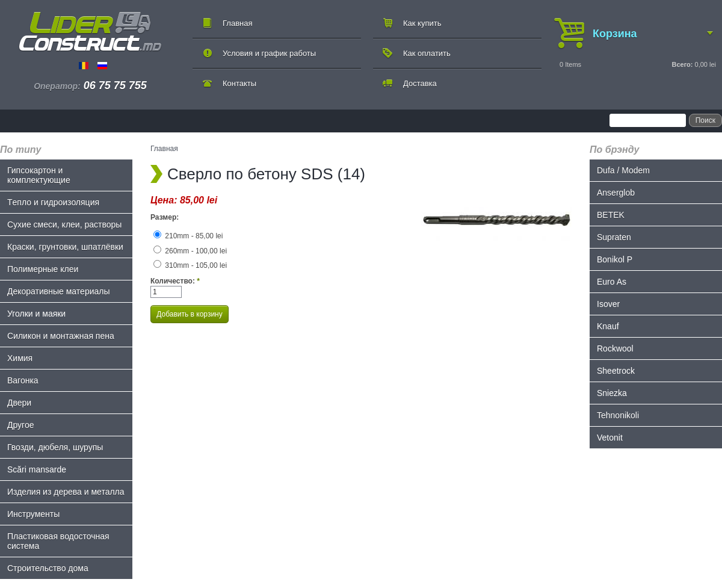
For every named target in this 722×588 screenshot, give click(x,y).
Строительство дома (48, 568)
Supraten (614, 237)
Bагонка (23, 380)
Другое (20, 425)
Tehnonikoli (618, 415)
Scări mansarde (37, 469)
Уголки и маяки (36, 314)
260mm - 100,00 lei (190, 251)
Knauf (608, 326)
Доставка (420, 83)
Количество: (175, 281)
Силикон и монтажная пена (61, 336)
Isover (608, 304)
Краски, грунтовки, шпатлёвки (65, 247)
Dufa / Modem (623, 170)
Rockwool (615, 348)
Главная (237, 23)
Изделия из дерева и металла (66, 492)
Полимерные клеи (43, 269)
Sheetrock (616, 371)
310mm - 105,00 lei (190, 265)
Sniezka (612, 393)
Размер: (165, 217)
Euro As (612, 282)
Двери (19, 403)
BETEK (611, 215)
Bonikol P (615, 259)
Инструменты (33, 514)
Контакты (239, 83)
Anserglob (616, 193)
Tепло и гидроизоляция (53, 202)
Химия (20, 358)
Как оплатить (427, 53)
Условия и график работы (269, 53)
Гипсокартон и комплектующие (39, 175)
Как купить (422, 23)
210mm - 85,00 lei (188, 236)
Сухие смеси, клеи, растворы (64, 224)
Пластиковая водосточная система (58, 541)
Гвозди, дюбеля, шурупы (55, 447)
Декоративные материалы (59, 291)
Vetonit (610, 438)
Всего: (682, 64)
